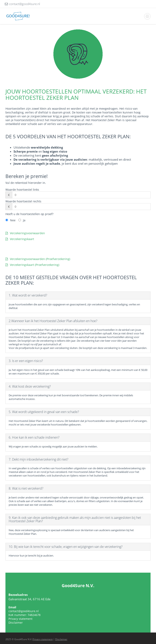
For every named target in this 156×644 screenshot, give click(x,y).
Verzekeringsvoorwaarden (25, 233)
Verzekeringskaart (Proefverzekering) (32, 265)
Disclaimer (16, 623)
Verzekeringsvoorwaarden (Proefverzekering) (38, 259)
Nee (13, 220)
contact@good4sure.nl (24, 611)
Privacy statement (20, 619)
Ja (24, 220)
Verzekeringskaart (20, 239)
